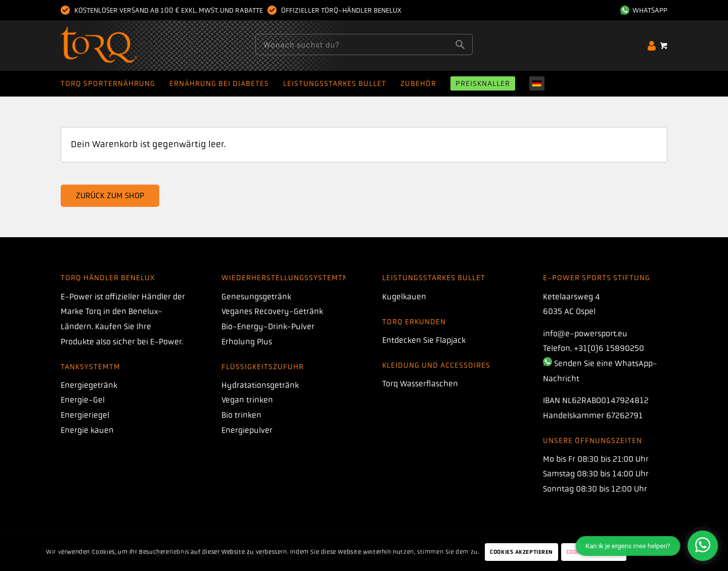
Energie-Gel (83, 400)
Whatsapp (644, 10)
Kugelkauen (404, 297)
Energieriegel (85, 415)
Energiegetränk (89, 385)
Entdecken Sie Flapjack (424, 340)
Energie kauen (87, 430)
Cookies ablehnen (594, 552)
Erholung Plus (247, 342)
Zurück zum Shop (110, 195)
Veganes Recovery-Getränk (272, 311)
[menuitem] (641, 10)
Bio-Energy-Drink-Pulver (268, 326)
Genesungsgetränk (256, 297)
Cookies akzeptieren (521, 552)
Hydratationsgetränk (260, 385)
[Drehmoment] (119, 46)
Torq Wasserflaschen (420, 384)
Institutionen (656, 552)
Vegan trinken (247, 400)
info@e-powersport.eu (585, 334)
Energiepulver (247, 430)
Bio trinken (241, 415)
